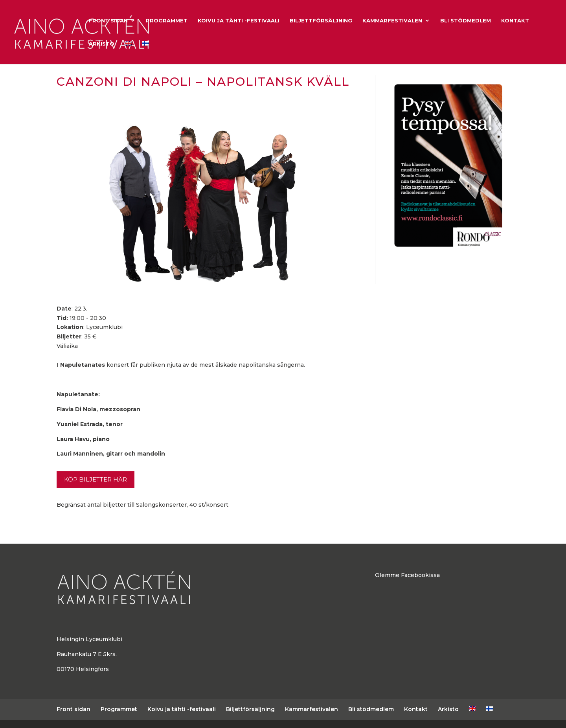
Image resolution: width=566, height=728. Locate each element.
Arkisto (102, 44)
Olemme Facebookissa (407, 575)
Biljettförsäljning (321, 21)
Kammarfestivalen (392, 21)
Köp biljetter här (96, 479)
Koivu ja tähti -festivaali (239, 21)
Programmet (167, 21)
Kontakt (515, 21)
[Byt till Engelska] (128, 52)
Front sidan (108, 21)
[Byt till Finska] (145, 52)
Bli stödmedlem (466, 21)
